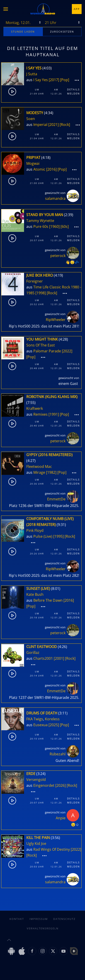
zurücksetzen (62, 32)
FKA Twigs (35, 719)
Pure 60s (41, 226)
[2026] (61, 785)
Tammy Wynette (40, 221)
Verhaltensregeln (43, 928)
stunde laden (23, 32)
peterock (58, 256)
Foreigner (35, 281)
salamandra (55, 198)
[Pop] (65, 80)
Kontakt (17, 919)
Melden (73, 93)
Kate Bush (35, 594)
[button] (6, 9)
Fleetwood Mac (39, 466)
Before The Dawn (48, 600)
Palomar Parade (47, 351)
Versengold (36, 780)
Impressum (39, 919)
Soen (31, 119)
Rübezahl (58, 754)
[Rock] (65, 125)
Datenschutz (64, 919)
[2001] (59, 658)
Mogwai (33, 163)
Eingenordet (44, 785)
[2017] (54, 80)
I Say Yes (41, 80)
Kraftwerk (35, 408)
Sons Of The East (41, 345)
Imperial (40, 125)
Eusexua (40, 725)
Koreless (52, 719)
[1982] (51, 472)
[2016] (51, 169)
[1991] (54, 414)
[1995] (58, 536)
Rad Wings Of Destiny (52, 849)
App (77, 9)
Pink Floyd (35, 530)
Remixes (40, 414)
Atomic (39, 169)
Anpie (61, 818)
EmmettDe (56, 499)
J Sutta (32, 74)
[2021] (53, 125)
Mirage (39, 472)
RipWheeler (56, 320)
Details (73, 89)
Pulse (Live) (43, 536)
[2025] (54, 725)
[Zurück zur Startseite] (43, 9)
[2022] (67, 351)
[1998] (41, 293)
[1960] (54, 226)
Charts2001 (43, 658)
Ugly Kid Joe (36, 843)
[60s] (65, 226)
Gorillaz (33, 653)
